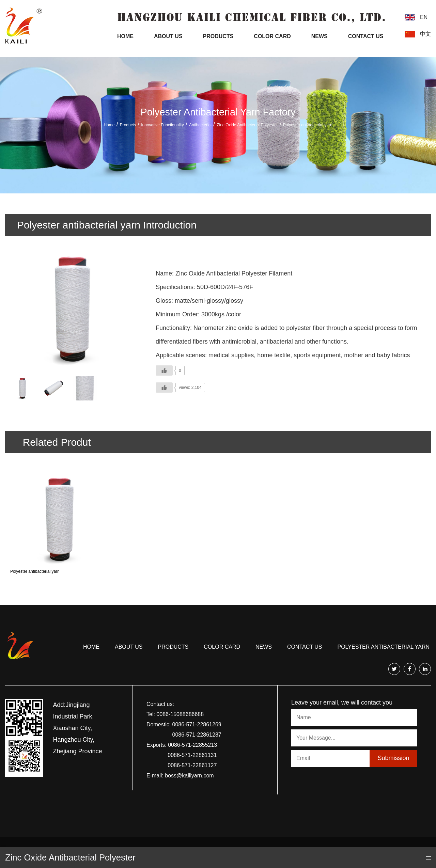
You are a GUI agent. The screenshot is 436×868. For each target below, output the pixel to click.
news (264, 647)
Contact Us (366, 36)
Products (218, 36)
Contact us (305, 647)
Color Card (272, 36)
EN (424, 17)
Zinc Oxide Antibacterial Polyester (247, 125)
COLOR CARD (222, 647)
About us (129, 647)
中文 (425, 34)
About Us (168, 36)
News (320, 36)
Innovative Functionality (162, 125)
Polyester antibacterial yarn (35, 571)
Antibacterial (200, 125)
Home (125, 36)
